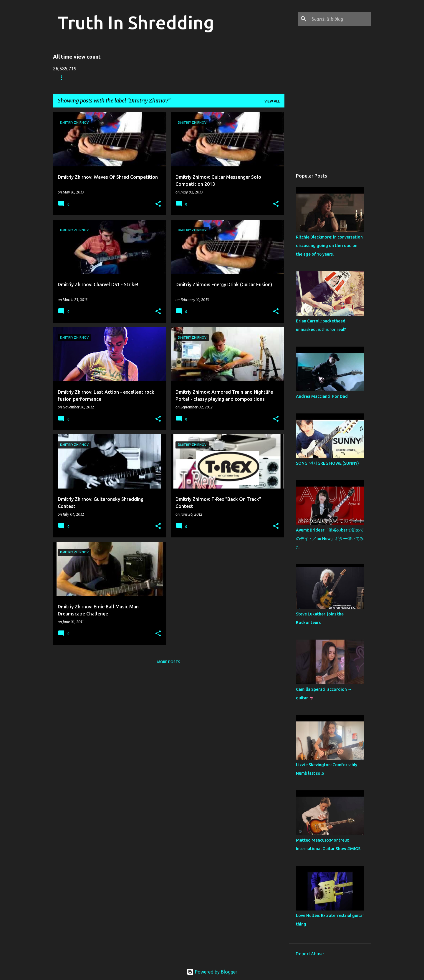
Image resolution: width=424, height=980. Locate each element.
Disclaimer (207, 78)
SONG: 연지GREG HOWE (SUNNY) (327, 463)
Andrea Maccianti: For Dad (322, 396)
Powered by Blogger (212, 972)
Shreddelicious (123, 78)
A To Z (158, 78)
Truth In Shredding (136, 22)
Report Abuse (310, 954)
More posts (169, 662)
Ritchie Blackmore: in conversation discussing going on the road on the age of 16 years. (329, 246)
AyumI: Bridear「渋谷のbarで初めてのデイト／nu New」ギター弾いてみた (330, 539)
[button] (158, 204)
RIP (180, 78)
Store (88, 78)
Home (63, 78)
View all (272, 101)
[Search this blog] (340, 19)
